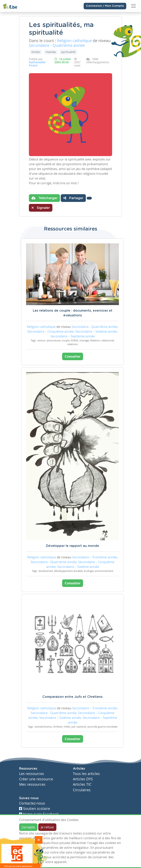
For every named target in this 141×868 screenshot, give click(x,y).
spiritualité (68, 52)
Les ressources (32, 774)
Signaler (41, 208)
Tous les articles (86, 774)
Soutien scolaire (35, 809)
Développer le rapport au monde (72, 546)
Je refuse (47, 827)
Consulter (73, 356)
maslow (51, 52)
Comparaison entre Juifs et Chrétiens (72, 697)
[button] (89, 198)
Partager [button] (73, 198)
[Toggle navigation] (133, 6)
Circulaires (82, 790)
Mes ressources (32, 784)
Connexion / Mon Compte (105, 6)
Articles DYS (83, 779)
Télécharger (44, 198)
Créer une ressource (36, 779)
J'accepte (28, 827)
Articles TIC (82, 784)
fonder (36, 52)
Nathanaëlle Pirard (37, 64)
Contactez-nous (32, 803)
